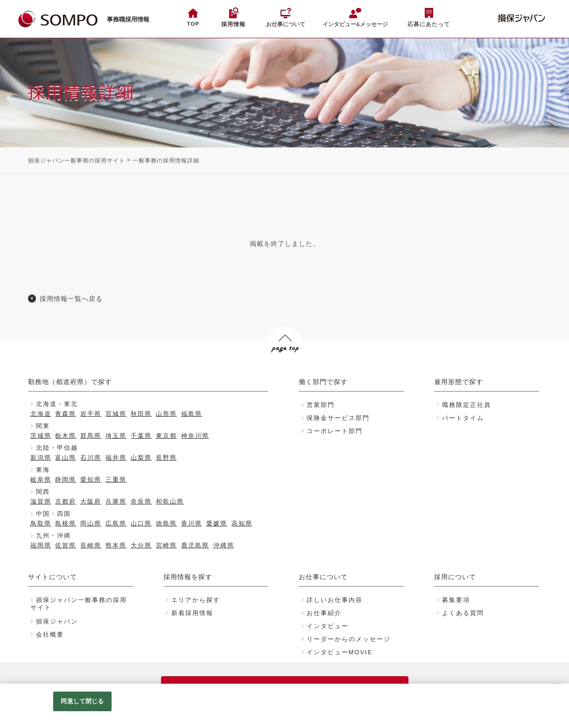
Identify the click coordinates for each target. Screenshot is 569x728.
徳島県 (166, 523)
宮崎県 (166, 545)
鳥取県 (41, 523)
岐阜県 (41, 479)
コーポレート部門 (335, 431)
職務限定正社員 (467, 405)
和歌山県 (170, 501)
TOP (193, 24)
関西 (43, 492)
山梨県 (141, 458)
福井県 (116, 458)
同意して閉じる (82, 701)
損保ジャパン (57, 621)
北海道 (41, 414)
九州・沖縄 (53, 535)
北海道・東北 (57, 404)
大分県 (141, 545)
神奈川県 (195, 436)
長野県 (166, 458)
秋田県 (141, 414)
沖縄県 (224, 545)
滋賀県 (41, 501)
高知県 (242, 523)
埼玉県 (116, 436)
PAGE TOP (284, 366)
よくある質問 (463, 613)
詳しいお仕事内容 (335, 600)
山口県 (141, 523)
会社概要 (50, 634)
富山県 (66, 458)
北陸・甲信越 (57, 448)
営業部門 (321, 405)
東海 (43, 470)
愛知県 (91, 479)
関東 (43, 426)
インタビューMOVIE (340, 652)
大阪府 (91, 501)
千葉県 (141, 436)
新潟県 (41, 458)
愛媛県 (217, 523)
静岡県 (66, 479)
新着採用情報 (192, 613)
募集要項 (456, 600)
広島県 (116, 523)
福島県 (192, 414)
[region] (284, 706)
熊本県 (116, 545)
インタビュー (328, 626)
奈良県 (141, 501)
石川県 (91, 458)
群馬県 (91, 436)
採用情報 (233, 24)
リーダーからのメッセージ (349, 639)
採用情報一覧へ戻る (71, 299)
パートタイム (463, 418)
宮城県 (116, 414)
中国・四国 (53, 514)
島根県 (66, 523)
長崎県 (91, 545)
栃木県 (66, 436)
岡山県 (91, 523)
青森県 (66, 414)
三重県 (116, 479)
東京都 (166, 436)
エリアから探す (196, 600)
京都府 (66, 501)
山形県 (166, 414)
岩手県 (91, 414)
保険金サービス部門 (338, 418)
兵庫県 (116, 501)
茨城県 (41, 436)
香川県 (192, 523)
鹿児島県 (195, 545)
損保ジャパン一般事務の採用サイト (77, 161)
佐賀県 (66, 545)
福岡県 (41, 545)
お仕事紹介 (324, 613)
